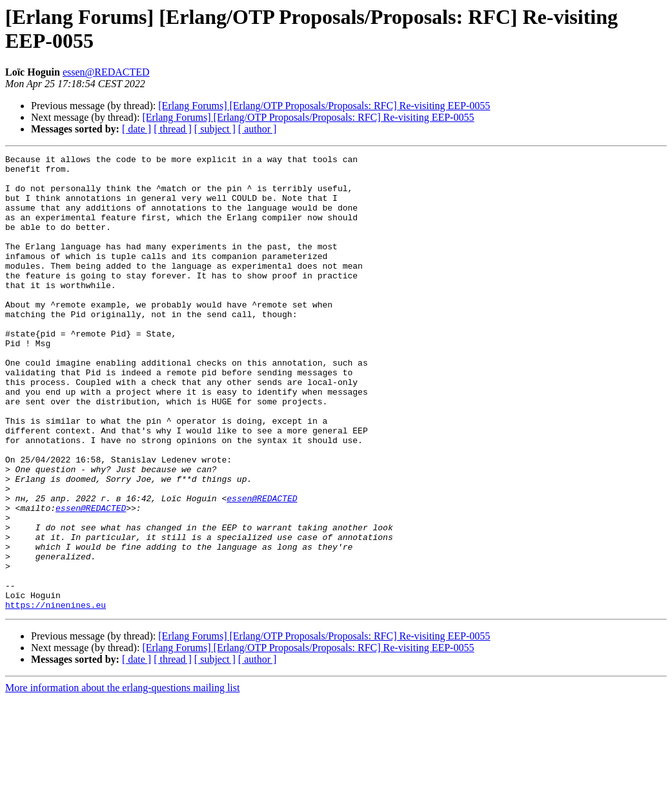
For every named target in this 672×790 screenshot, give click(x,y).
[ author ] (258, 129)
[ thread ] (173, 129)
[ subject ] (215, 129)
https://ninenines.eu (56, 696)
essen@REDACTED (106, 72)
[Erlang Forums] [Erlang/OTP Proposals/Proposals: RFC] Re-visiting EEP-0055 (324, 106)
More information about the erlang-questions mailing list (122, 779)
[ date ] (137, 129)
